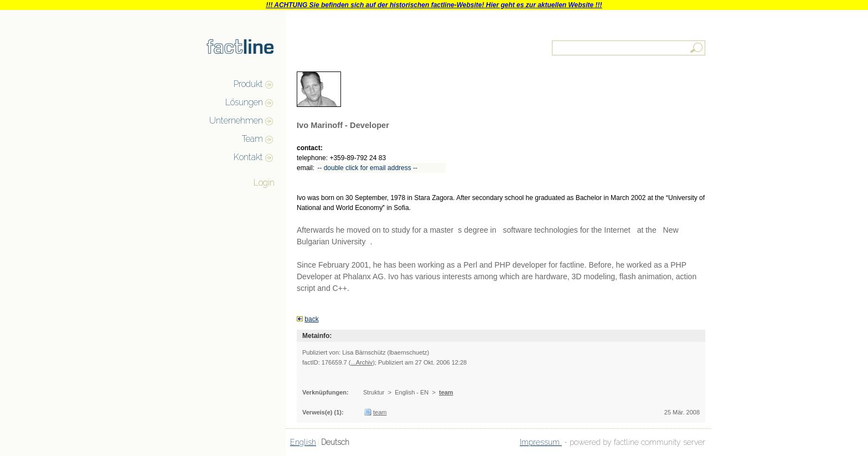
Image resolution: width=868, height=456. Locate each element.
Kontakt (248, 157)
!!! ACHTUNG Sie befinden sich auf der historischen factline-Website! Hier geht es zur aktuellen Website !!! (434, 5)
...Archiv (361, 362)
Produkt (248, 84)
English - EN (412, 392)
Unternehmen (236, 121)
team (446, 392)
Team (252, 139)
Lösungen (244, 102)
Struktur (374, 392)
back (311, 319)
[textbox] (629, 48)
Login (264, 183)
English (303, 442)
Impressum (541, 442)
